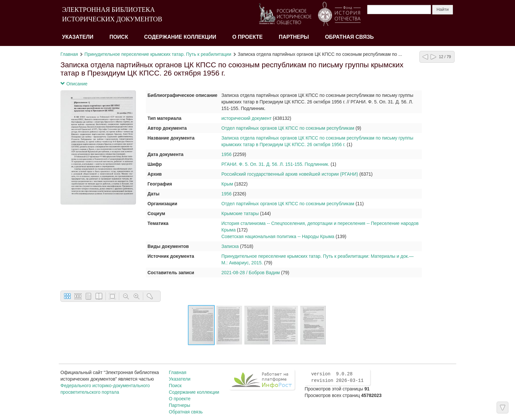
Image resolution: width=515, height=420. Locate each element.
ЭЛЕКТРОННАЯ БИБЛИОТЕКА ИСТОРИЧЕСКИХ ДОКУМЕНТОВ (112, 14)
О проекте (247, 37)
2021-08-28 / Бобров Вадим (251, 273)
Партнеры (294, 37)
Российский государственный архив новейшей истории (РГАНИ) (290, 174)
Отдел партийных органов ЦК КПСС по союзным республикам (288, 128)
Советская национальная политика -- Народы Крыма (278, 236)
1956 (226, 154)
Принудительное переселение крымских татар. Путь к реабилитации (158, 54)
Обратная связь (349, 37)
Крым (227, 184)
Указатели (78, 37)
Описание (74, 84)
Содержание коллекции (180, 37)
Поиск (119, 37)
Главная (69, 54)
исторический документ (246, 118)
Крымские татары (240, 213)
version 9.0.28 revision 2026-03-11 (337, 377)
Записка (230, 246)
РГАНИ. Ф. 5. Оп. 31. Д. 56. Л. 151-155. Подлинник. (275, 164)
